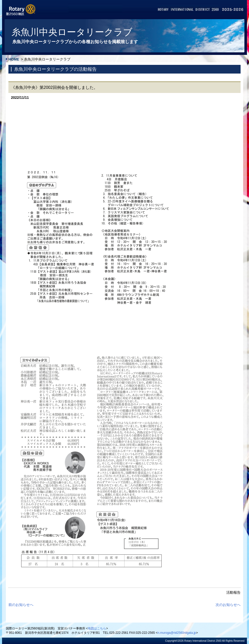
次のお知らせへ (228, 605)
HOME (14, 59)
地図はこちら (97, 628)
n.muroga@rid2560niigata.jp (177, 633)
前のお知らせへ (21, 605)
